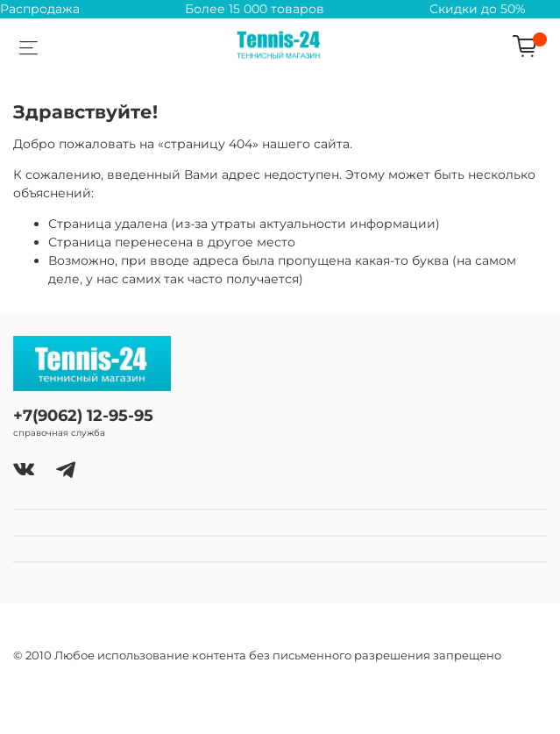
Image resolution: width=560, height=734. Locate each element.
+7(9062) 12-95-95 (83, 415)
